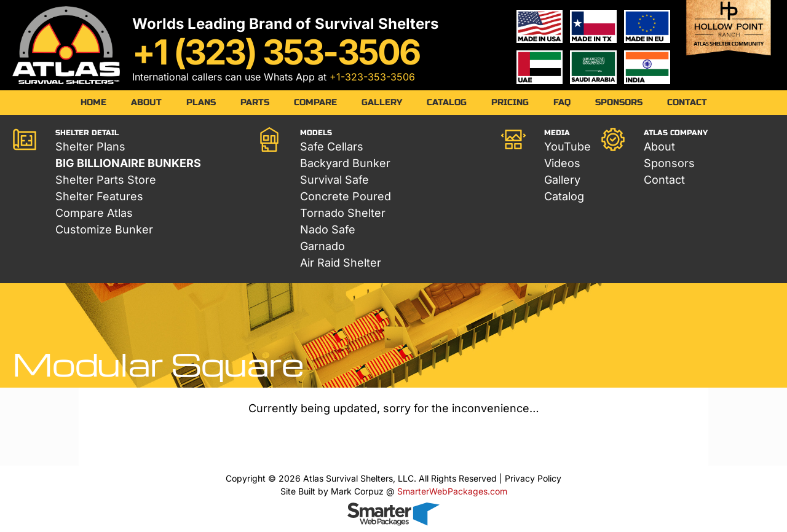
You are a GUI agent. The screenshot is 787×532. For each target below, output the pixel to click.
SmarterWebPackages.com (452, 491)
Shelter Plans (90, 147)
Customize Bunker (104, 229)
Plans (201, 102)
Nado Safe (328, 229)
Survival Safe (334, 180)
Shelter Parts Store (106, 180)
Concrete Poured (346, 196)
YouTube (568, 147)
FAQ (562, 102)
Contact (687, 102)
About (146, 102)
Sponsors (619, 102)
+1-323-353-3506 (372, 77)
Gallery (382, 102)
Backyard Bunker (345, 163)
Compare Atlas (94, 213)
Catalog (447, 102)
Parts (255, 102)
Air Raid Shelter (341, 263)
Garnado (322, 246)
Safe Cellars (332, 147)
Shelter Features (99, 196)
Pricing (510, 102)
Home (93, 102)
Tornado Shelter (343, 213)
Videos (562, 163)
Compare (315, 102)
